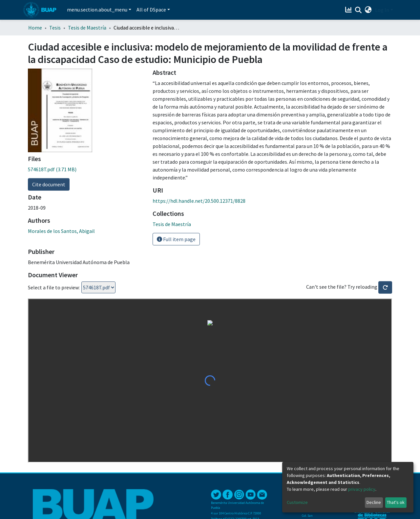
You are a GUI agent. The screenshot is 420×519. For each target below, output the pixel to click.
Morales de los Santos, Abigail (61, 231)
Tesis (55, 28)
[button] (368, 10)
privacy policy (362, 489)
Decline (374, 502)
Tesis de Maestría (87, 28)
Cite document (49, 184)
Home (35, 28)
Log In (382, 10)
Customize (297, 502)
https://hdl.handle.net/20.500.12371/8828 (199, 201)
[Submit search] (358, 10)
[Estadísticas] (349, 10)
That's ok (396, 502)
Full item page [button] (176, 239)
